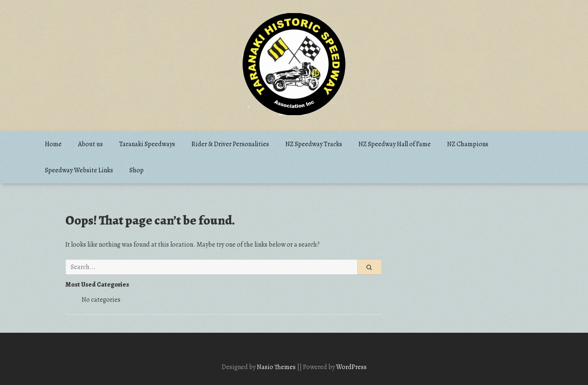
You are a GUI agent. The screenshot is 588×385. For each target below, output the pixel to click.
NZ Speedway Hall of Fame (395, 144)
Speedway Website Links (79, 170)
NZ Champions (468, 144)
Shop (137, 170)
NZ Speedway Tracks (314, 144)
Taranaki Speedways (147, 144)
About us (90, 144)
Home (53, 144)
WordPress (351, 367)
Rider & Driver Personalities (230, 144)
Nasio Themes (277, 367)
